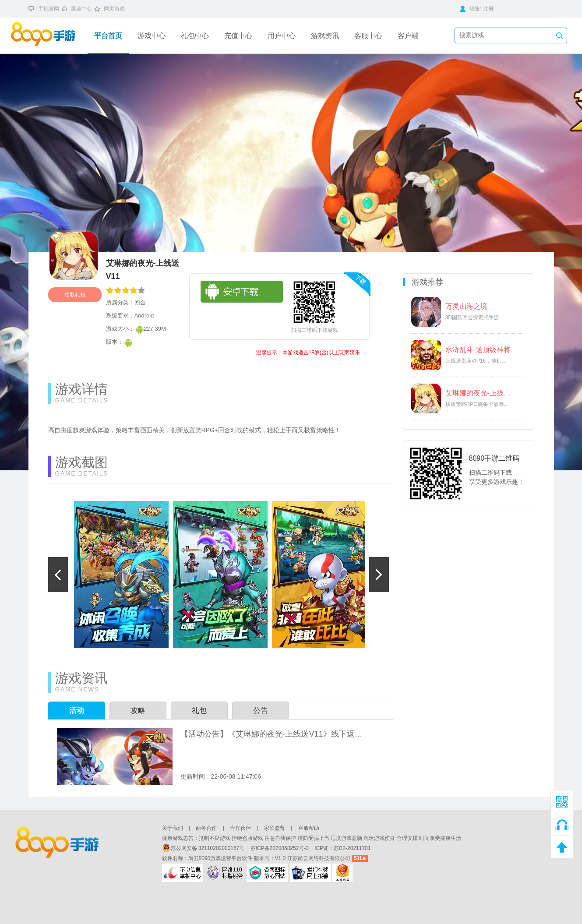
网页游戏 (114, 9)
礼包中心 (195, 36)
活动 (77, 711)
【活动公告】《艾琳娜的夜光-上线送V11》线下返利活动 (273, 734)
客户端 (408, 36)
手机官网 (49, 9)
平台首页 (108, 36)
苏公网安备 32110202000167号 (204, 848)
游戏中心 (152, 36)
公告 (261, 711)
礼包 (199, 711)
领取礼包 (75, 295)
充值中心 (238, 36)
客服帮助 (309, 828)
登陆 (470, 9)
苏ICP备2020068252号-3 (280, 848)
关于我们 (173, 828)
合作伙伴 (240, 828)
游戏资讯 (325, 36)
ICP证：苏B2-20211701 (342, 848)
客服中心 (368, 36)
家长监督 (275, 828)
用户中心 (282, 36)
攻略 (138, 711)
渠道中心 (81, 9)
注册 (488, 9)
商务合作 (206, 828)
